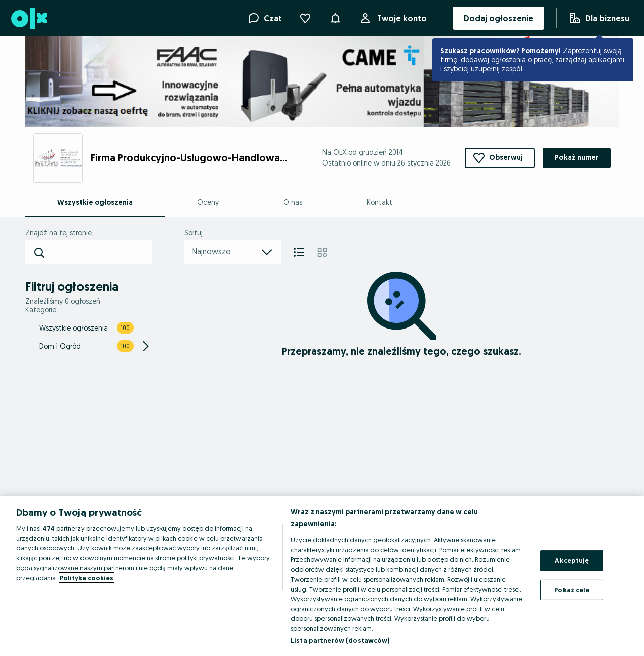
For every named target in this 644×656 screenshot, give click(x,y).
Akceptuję (572, 560)
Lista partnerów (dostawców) (340, 640)
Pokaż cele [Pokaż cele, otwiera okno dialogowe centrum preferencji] (572, 590)
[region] (322, 576)
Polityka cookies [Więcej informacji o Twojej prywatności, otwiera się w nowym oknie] (87, 578)
